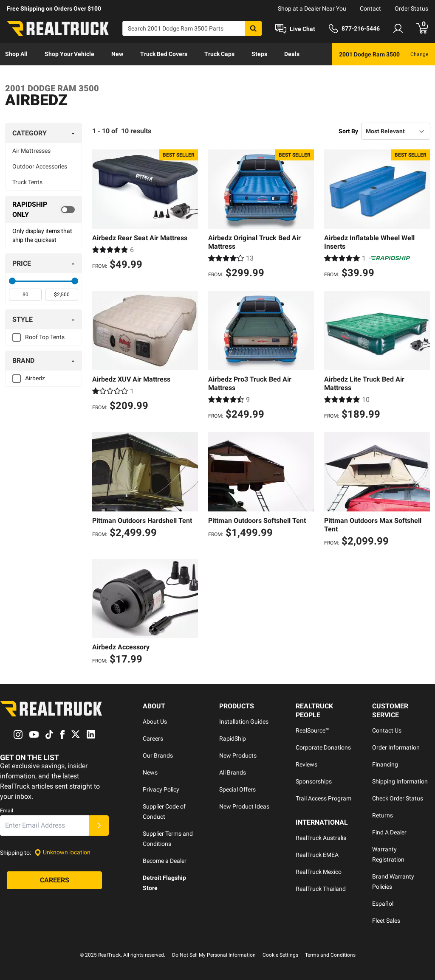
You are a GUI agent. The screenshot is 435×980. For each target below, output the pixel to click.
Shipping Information (400, 781)
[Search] (192, 28)
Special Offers (237, 789)
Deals (292, 54)
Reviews (306, 764)
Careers (153, 739)
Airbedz (35, 378)
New (117, 54)
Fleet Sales (386, 921)
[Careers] (54, 880)
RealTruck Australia (321, 838)
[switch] (44, 210)
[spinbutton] (25, 295)
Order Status (411, 8)
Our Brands (158, 755)
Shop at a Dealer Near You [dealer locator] (312, 8)
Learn (13, 76)
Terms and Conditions (330, 955)
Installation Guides (244, 722)
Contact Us (387, 730)
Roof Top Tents (45, 337)
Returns (383, 815)
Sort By (348, 131)
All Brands (233, 772)
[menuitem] (16, 54)
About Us (155, 722)
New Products (238, 755)
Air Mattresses (31, 151)
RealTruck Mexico (319, 872)
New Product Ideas (244, 806)
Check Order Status (398, 798)
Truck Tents (27, 182)
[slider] (12, 281)
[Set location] (62, 852)
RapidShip (233, 739)
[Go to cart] (422, 28)
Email (7, 811)
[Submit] (99, 826)
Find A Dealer (389, 832)
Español (383, 904)
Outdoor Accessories (40, 166)
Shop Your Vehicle (69, 54)
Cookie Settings (280, 955)
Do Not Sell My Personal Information (214, 955)
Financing (385, 764)
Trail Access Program (323, 798)
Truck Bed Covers (164, 54)
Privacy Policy (161, 789)
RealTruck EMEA (317, 855)
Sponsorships (314, 781)
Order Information (396, 747)
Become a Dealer (165, 861)
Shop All (16, 54)
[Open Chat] (295, 29)
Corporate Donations (323, 747)
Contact (370, 8)
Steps (259, 54)
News (150, 772)
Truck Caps (219, 54)
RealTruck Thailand (321, 889)
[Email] (45, 826)
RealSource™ (312, 730)
